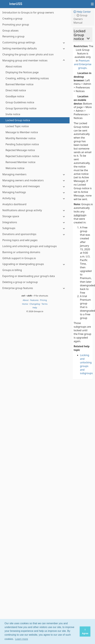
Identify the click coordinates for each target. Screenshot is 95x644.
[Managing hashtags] (35, 192)
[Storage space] (35, 216)
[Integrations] (35, 222)
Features (35, 300)
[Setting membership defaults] (35, 48)
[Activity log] (35, 198)
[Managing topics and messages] (35, 186)
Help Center (82, 12)
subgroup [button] (79, 215)
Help (35, 308)
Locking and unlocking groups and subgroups (86, 364)
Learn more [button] (21, 639)
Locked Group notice (80, 35)
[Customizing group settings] (35, 42)
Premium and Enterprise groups (83, 64)
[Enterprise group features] (35, 288)
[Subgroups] (35, 228)
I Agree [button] (85, 632)
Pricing (43, 300)
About (26, 300)
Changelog (35, 304)
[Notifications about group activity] (35, 210)
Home (25, 304)
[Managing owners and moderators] (35, 180)
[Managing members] (35, 174)
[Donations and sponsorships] (35, 234)
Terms (44, 304)
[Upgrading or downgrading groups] (35, 264)
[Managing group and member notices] (35, 61)
